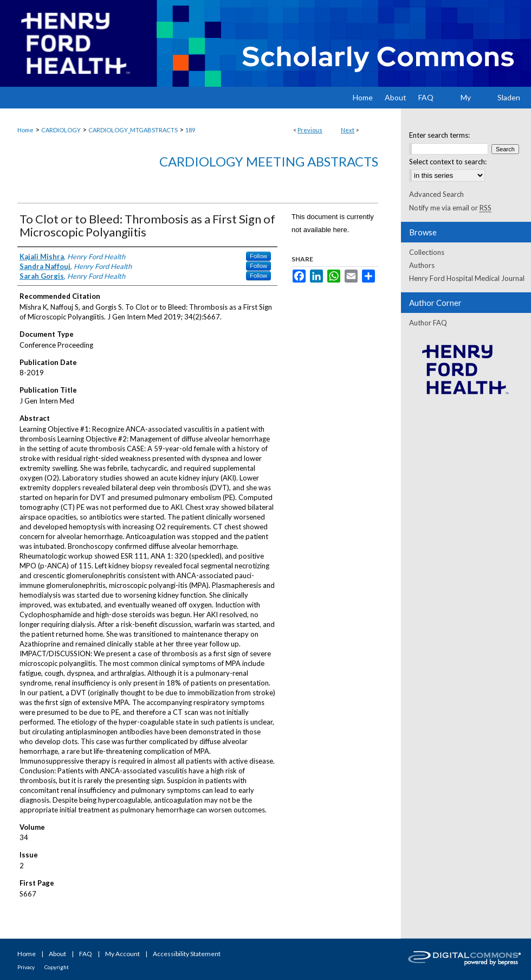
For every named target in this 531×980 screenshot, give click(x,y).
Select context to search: (448, 162)
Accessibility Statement (187, 954)
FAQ (86, 954)
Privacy (26, 967)
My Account (122, 954)
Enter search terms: (439, 135)
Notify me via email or (450, 208)
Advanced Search (436, 194)
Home (25, 130)
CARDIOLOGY (61, 130)
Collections (427, 252)
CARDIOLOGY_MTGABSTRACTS (133, 130)
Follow (258, 256)
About (57, 954)
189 (190, 130)
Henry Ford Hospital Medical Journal (467, 278)
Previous (310, 130)
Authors (422, 265)
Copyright (57, 967)
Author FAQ (428, 323)
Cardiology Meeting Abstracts (269, 161)
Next (348, 130)
